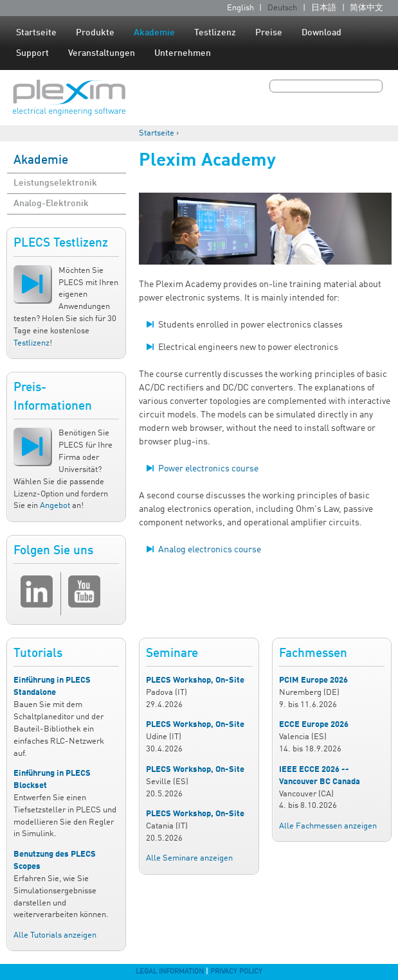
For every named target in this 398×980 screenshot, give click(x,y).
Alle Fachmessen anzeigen (328, 826)
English (240, 8)
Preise (269, 33)
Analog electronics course (210, 550)
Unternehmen (183, 53)
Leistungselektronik (55, 183)
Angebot (55, 506)
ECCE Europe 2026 (314, 725)
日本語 (324, 8)
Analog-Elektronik (51, 204)
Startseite (36, 33)
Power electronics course (208, 469)
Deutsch (282, 8)
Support (32, 53)
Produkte (95, 33)
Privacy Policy (236, 972)
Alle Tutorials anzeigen (55, 935)
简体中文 (366, 8)
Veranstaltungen (102, 53)
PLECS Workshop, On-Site (195, 680)
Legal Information (170, 972)
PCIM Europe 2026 (313, 680)
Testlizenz (215, 33)
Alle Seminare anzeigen (189, 858)
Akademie (154, 33)
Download (321, 33)
